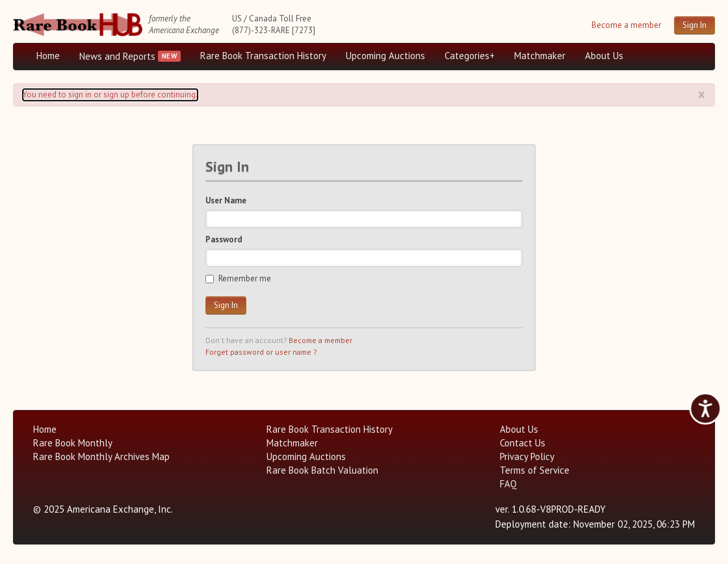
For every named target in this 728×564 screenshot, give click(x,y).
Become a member (626, 25)
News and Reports (117, 56)
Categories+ (470, 56)
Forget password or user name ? (261, 352)
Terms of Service (535, 470)
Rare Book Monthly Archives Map (101, 456)
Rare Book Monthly (73, 443)
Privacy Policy (527, 456)
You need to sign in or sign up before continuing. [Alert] (110, 95)
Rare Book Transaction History (263, 56)
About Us (604, 56)
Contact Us (523, 443)
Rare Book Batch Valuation (322, 470)
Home (48, 56)
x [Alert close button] (702, 94)
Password (224, 239)
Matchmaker (540, 56)
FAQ (508, 484)
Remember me (238, 278)
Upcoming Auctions (385, 56)
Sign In (695, 25)
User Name (226, 200)
